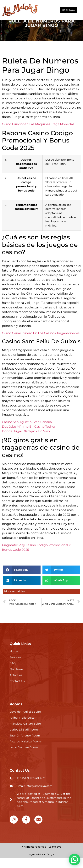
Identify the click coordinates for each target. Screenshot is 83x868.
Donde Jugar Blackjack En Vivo (26, 441)
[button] (48, 10)
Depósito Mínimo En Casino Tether (29, 436)
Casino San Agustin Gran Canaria (27, 432)
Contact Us (20, 780)
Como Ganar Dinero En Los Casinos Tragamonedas (41, 343)
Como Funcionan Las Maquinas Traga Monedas (38, 134)
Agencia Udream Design (42, 864)
